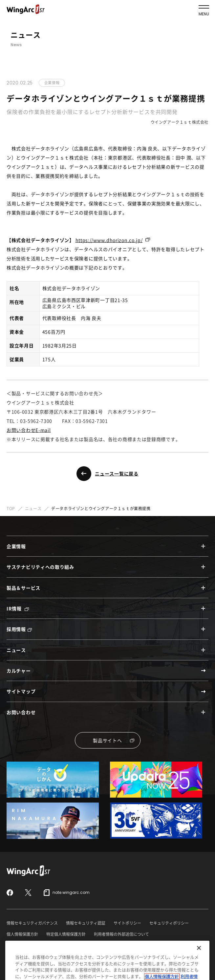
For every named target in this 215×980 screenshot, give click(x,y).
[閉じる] (199, 960)
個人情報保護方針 (22, 934)
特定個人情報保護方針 (66, 934)
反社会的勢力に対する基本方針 (34, 946)
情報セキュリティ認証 (86, 923)
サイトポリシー (127, 923)
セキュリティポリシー (169, 923)
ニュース (33, 508)
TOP (11, 508)
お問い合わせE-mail (29, 430)
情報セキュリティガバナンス (32, 923)
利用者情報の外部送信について (121, 934)
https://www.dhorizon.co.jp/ (109, 240)
